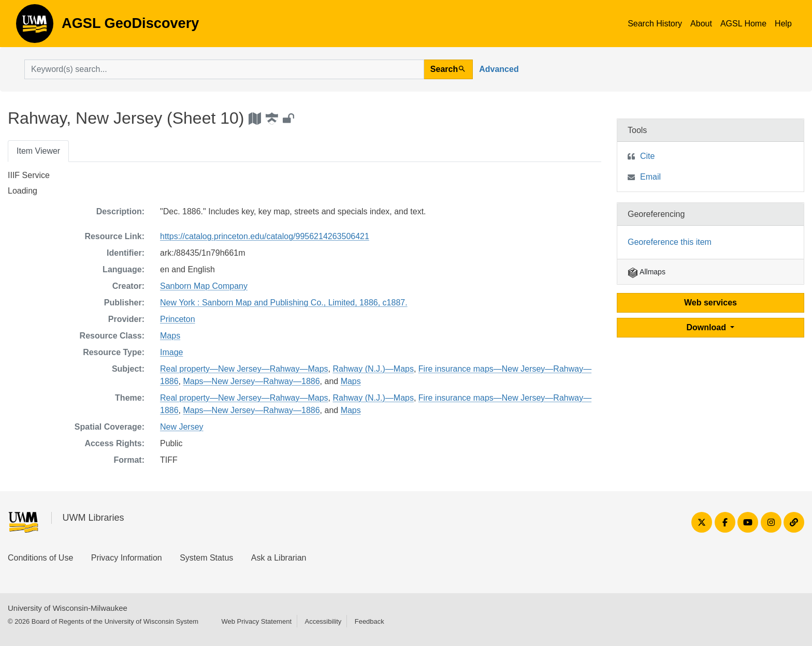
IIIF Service (29, 175)
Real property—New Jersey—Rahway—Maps (244, 369)
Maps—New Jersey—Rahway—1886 (251, 381)
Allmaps (647, 272)
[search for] (224, 69)
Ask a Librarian (279, 558)
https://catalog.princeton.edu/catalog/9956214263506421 (265, 236)
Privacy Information (127, 558)
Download (708, 327)
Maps (170, 336)
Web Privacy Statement (256, 621)
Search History (655, 24)
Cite (647, 156)
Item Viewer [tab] (38, 151)
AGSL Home (743, 24)
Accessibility (323, 621)
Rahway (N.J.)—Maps (373, 369)
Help (783, 24)
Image (171, 352)
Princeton (178, 319)
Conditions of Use (40, 558)
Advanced (499, 69)
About (701, 24)
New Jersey (182, 427)
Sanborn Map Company (204, 286)
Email (650, 177)
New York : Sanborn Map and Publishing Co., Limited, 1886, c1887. (284, 303)
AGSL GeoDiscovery (35, 27)
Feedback (369, 621)
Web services (711, 303)
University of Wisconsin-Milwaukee (68, 608)
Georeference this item (670, 242)
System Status (206, 558)
